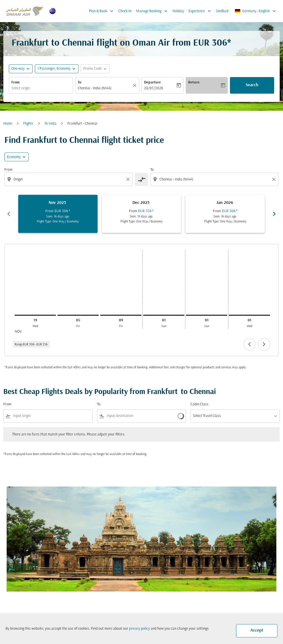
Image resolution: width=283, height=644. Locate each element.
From (15, 82)
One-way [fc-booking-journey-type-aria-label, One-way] (18, 69)
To (79, 82)
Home (8, 124)
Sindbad (222, 11)
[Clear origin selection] (129, 179)
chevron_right (264, 344)
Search (252, 85)
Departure (152, 82)
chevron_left (250, 344)
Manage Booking (153, 11)
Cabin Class (199, 404)
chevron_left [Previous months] (9, 214)
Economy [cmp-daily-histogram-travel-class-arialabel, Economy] (14, 157)
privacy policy (139, 629)
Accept (257, 630)
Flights (28, 124)
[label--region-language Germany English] (256, 11)
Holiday (178, 11)
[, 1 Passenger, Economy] (54, 69)
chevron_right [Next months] (274, 214)
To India (50, 124)
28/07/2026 (154, 88)
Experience (201, 11)
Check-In (125, 11)
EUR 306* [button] (212, 43)
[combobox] (41, 88)
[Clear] (135, 85)
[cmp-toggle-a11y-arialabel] (141, 179)
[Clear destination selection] (275, 179)
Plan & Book (103, 11)
